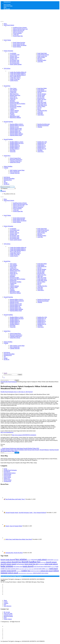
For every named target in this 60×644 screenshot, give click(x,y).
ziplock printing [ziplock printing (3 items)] (45, 573)
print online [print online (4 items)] (42, 569)
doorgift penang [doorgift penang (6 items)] (51, 562)
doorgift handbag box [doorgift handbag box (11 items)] (31, 562)
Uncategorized (7, 481)
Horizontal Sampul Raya (16, 159)
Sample (6, 183)
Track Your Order (8, 6)
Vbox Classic (13, 88)
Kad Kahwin (7, 177)
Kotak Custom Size (42, 56)
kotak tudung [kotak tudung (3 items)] (8, 569)
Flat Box (40, 92)
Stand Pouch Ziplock (9, 25)
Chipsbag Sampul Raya (16, 161)
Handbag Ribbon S (15, 147)
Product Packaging (8, 51)
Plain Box (40, 59)
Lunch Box (40, 62)
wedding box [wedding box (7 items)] (26, 571)
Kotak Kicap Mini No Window (18, 104)
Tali (5, 181)
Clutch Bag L (41, 115)
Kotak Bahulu (41, 90)
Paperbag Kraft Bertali (43, 125)
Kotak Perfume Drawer (43, 55)
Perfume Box (13, 105)
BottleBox (12, 101)
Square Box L (13, 97)
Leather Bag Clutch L (15, 78)
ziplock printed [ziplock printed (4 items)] (37, 573)
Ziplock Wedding (8, 166)
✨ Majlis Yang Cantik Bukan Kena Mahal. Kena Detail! (18, 539)
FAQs (5, 618)
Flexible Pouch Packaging (10, 382)
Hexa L (39, 109)
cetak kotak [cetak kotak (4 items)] (34, 560)
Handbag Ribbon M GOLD (17, 143)
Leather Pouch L (14, 80)
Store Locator (7, 5)
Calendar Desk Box (42, 111)
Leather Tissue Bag (15, 79)
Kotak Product (7, 476)
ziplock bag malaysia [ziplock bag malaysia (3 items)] (35, 571)
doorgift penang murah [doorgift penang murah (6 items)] (8, 564)
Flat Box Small (41, 95)
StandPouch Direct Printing (20, 28)
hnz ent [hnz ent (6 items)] (35, 564)
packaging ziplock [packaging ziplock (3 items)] (15, 569)
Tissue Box (40, 112)
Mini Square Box (14, 94)
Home (5, 24)
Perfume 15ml (13, 56)
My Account (7, 9)
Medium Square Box (15, 95)
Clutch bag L (41, 152)
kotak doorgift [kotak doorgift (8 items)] (28, 566)
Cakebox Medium (14, 111)
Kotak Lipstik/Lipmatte (16, 64)
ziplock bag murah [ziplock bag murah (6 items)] (47, 571)
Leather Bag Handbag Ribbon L (18, 74)
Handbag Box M (42, 146)
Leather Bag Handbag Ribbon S (18, 75)
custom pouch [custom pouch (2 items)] (56, 560)
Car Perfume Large (15, 55)
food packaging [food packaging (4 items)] (20, 564)
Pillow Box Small (42, 102)
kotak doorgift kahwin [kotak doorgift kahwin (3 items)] (39, 567)
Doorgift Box (7, 86)
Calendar (6, 168)
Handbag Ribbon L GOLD (17, 142)
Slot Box (12, 113)
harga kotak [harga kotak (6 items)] (29, 564)
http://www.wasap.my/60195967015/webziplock (24, 435)
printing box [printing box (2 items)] (26, 569)
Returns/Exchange (8, 616)
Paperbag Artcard (14, 127)
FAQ (5, 605)
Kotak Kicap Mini (14, 102)
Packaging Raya (8, 180)
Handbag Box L (41, 145)
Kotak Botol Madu (42, 88)
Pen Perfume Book (15, 63)
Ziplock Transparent (18, 32)
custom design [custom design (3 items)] (50, 560)
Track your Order (8, 613)
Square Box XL (14, 98)
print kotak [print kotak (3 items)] (36, 569)
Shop (5, 7)
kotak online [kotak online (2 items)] (53, 567)
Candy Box (13, 99)
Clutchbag (40, 150)
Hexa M (39, 108)
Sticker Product (41, 57)
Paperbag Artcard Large (16, 128)
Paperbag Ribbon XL (15, 131)
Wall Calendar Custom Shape (17, 170)
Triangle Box (13, 108)
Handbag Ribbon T (15, 149)
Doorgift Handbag (8, 139)
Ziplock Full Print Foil (19, 30)
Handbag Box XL (42, 143)
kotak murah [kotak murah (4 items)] (47, 567)
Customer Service (8, 615)
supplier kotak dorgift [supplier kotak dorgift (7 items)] (8, 571)
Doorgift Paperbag (8, 122)
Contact (6, 602)
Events (5, 469)
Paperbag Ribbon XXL (16, 132)
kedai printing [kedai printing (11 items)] (7, 566)
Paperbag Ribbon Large (16, 130)
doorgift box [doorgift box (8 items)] (17, 562)
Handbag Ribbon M (15, 146)
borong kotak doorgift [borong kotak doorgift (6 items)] (8, 560)
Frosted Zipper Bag (18, 36)
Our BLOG (7, 184)
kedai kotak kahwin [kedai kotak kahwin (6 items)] (51, 564)
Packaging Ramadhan (9, 179)
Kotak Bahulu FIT (42, 91)
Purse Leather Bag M (15, 76)
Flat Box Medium (42, 94)
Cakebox (12, 109)
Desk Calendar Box (15, 172)
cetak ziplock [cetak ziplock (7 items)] (42, 559)
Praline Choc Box (42, 99)
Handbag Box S (41, 147)
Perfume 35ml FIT (15, 57)
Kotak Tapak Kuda (42, 53)
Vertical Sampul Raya (15, 158)
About (5, 600)
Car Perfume (13, 53)
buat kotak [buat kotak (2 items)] (29, 560)
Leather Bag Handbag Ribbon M (18, 72)
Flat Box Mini (41, 97)
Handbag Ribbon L (15, 145)
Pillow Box (40, 101)
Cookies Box (13, 92)
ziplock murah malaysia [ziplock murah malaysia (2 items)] (22, 573)
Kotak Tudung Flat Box (19, 44)
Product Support (8, 619)
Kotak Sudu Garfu (42, 104)
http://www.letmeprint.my (7, 432)
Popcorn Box (13, 91)
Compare (6, 603)
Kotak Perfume (7, 474)
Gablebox (12, 115)
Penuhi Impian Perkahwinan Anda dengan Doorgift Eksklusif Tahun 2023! (20, 448)
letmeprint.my (7, 2)
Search (5, 373)
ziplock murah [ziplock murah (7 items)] (13, 573)
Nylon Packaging (17, 33)
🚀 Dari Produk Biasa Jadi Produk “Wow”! (15, 499)
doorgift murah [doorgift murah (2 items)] (43, 562)
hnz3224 (30, 392)
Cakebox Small (14, 112)
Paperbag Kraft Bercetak (44, 124)
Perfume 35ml (13, 59)
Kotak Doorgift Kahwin (10, 473)
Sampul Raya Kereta (15, 162)
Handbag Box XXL (42, 142)
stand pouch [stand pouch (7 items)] (53, 568)
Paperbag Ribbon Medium (16, 134)
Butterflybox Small (15, 116)
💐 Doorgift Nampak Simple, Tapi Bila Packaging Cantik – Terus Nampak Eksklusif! (25, 513)
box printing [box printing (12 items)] (21, 559)
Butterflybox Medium (15, 118)
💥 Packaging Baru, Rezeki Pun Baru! (13, 553)
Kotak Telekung (17, 47)
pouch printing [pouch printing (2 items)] (22, 569)
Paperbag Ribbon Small (16, 135)
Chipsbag (40, 127)
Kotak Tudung (7, 40)
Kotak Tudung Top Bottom (20, 45)
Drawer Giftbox (41, 106)
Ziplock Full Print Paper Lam (20, 29)
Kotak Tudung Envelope (19, 42)
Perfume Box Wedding (16, 106)
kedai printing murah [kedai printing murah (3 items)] (18, 567)
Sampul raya (7, 478)
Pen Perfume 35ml (15, 62)
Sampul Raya (7, 156)
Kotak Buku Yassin (42, 105)
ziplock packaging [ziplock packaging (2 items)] (30, 573)
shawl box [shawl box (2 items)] (47, 569)
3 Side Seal (16, 35)
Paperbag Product (42, 60)
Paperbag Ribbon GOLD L (17, 124)
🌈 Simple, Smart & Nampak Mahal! (13, 526)
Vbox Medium (14, 90)
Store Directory (8, 606)
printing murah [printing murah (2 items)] (31, 569)
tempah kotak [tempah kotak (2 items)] (19, 571)
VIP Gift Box (7, 68)
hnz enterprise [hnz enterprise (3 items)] (41, 564)
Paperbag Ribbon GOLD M (17, 125)
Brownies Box (41, 98)
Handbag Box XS (42, 149)
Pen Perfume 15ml (15, 60)
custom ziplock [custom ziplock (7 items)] (6, 562)
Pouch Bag (40, 113)
